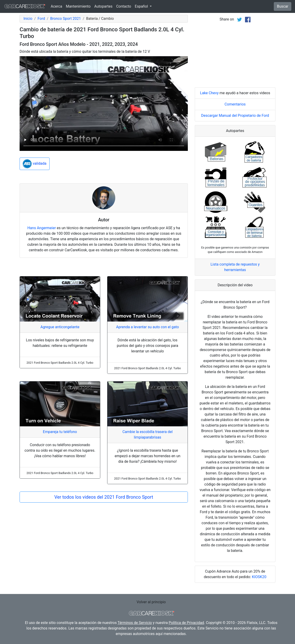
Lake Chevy (209, 93)
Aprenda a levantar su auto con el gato (147, 327)
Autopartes (103, 6)
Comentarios (235, 104)
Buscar (283, 6)
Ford (41, 19)
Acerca (56, 6)
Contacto (124, 6)
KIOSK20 (259, 577)
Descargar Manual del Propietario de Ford (235, 116)
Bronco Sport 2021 (66, 19)
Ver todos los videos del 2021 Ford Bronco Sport (104, 497)
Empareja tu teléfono (60, 432)
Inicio (28, 19)
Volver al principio (151, 602)
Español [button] (142, 6)
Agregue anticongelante (60, 327)
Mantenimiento (78, 6)
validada (35, 164)
